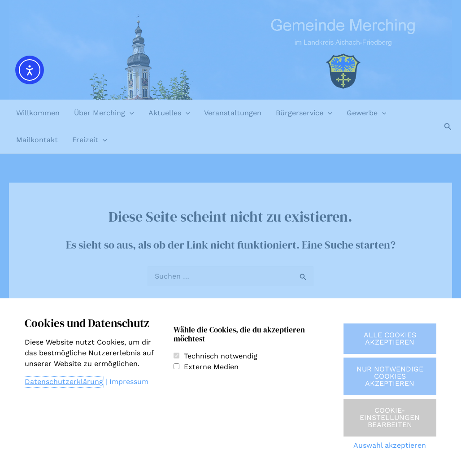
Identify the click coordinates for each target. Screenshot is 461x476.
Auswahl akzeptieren (390, 445)
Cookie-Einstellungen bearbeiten (390, 417)
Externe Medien (211, 367)
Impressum (129, 382)
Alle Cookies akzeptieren (390, 338)
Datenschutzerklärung (64, 382)
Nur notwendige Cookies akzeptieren (390, 376)
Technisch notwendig (221, 356)
